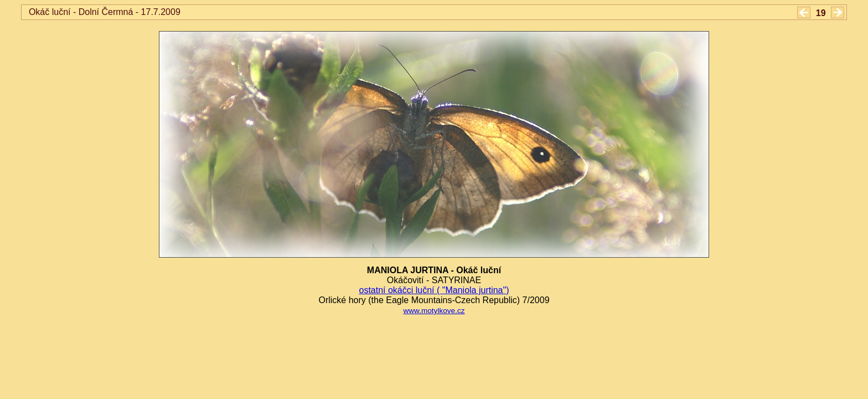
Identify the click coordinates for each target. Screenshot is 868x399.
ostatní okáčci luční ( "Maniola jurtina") (434, 290)
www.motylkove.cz (434, 311)
